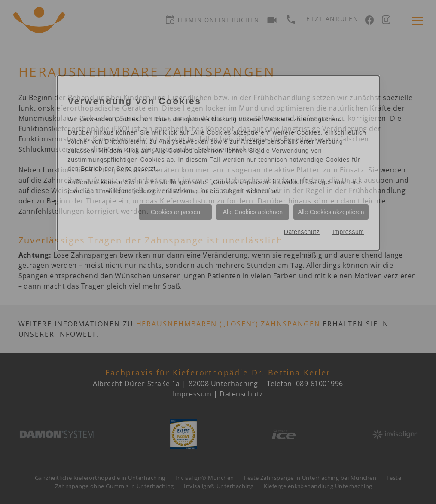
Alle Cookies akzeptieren (331, 212)
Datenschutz (302, 232)
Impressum (348, 232)
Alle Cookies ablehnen (253, 212)
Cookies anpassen (175, 212)
